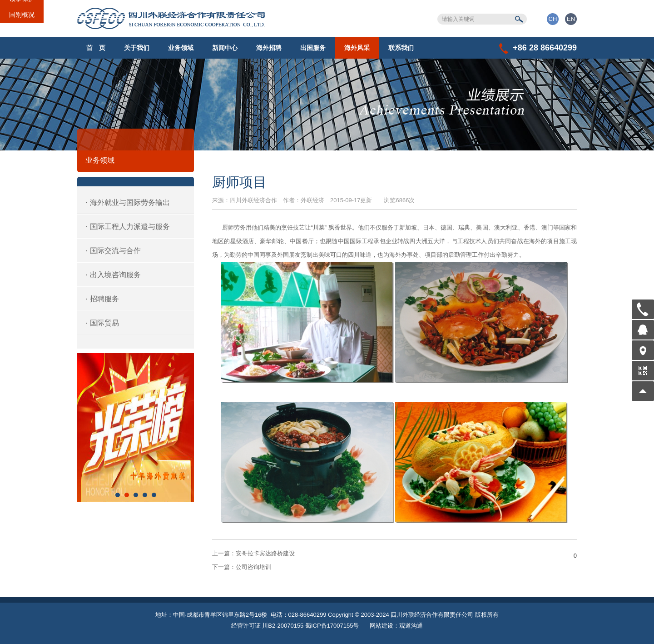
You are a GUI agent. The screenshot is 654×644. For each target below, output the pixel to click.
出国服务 (313, 48)
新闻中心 (225, 48)
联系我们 (401, 48)
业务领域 (181, 48)
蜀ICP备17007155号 (332, 626)
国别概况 (22, 15)
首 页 (96, 48)
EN (571, 19)
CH (553, 19)
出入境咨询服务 (115, 275)
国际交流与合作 (115, 251)
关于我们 (137, 48)
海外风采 (357, 48)
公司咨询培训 (242, 567)
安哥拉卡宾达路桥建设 (253, 553)
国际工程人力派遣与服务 (130, 227)
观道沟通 (411, 626)
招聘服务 (104, 299)
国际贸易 (104, 323)
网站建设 (381, 626)
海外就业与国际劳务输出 (130, 202)
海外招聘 (269, 48)
